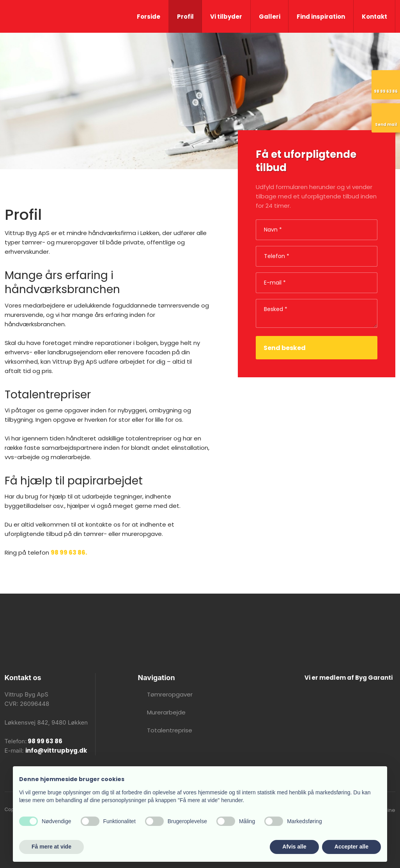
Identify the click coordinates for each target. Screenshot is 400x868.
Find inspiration (321, 17)
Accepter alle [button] (351, 847)
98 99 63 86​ (44, 741)
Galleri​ (270, 17)
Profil (185, 17)
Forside (149, 17)
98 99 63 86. (69, 552)
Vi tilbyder (226, 17)
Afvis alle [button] (294, 847)
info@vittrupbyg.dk (56, 750)
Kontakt (374, 17)
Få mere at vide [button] (51, 847)
